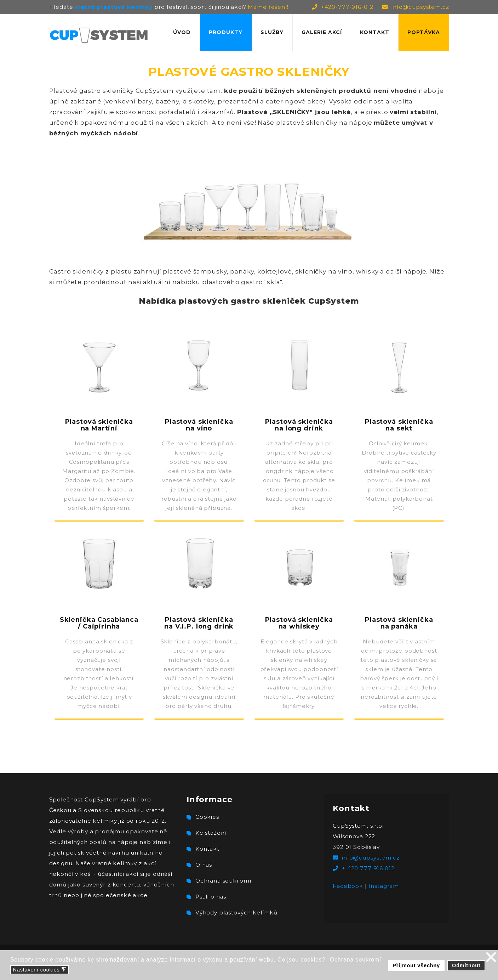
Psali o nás (211, 897)
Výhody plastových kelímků (236, 913)
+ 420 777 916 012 (368, 868)
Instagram (384, 886)
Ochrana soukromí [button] (356, 960)
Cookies (207, 817)
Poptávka (424, 32)
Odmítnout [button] (466, 965)
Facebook (348, 886)
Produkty (226, 32)
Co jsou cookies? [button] (301, 960)
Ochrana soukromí (223, 881)
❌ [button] (491, 957)
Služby (272, 32)
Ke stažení (211, 833)
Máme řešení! (268, 7)
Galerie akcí (322, 32)
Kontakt (375, 32)
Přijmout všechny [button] (416, 965)
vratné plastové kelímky (114, 7)
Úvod (182, 32)
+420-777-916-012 (347, 7)
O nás (204, 865)
